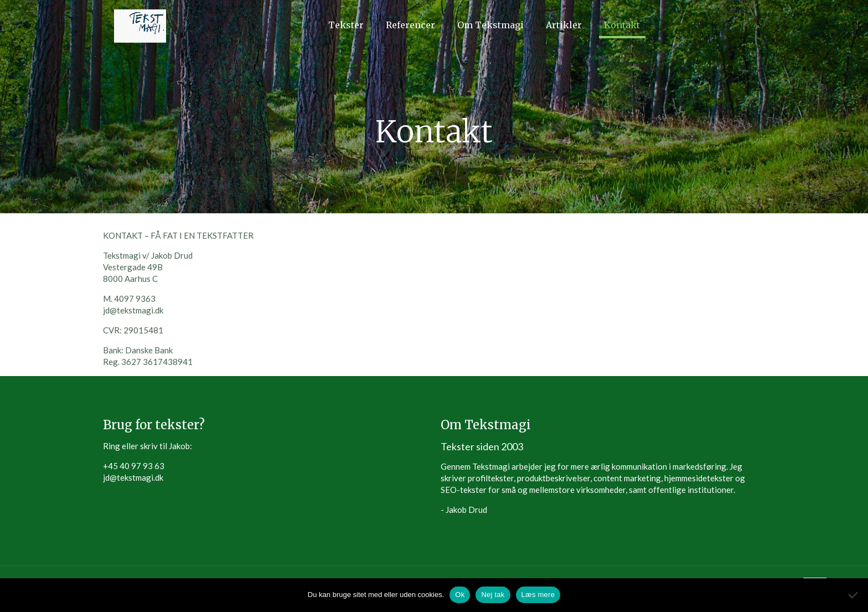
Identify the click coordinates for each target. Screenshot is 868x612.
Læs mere (538, 595)
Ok (460, 595)
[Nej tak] (854, 595)
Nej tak (493, 595)
